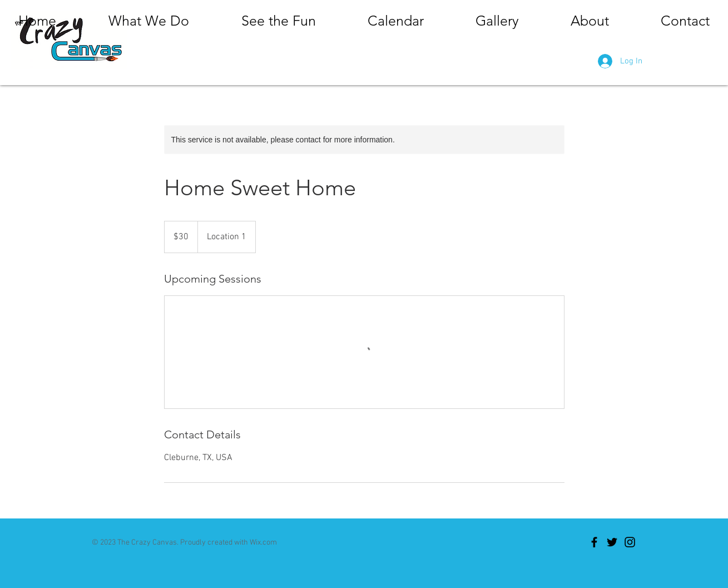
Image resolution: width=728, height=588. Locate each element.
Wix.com (263, 543)
